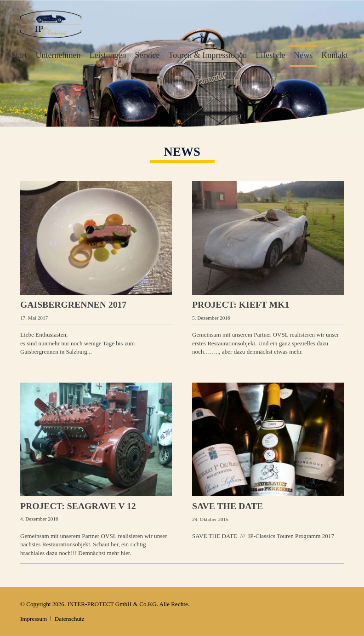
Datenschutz (70, 619)
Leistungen (108, 55)
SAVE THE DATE (227, 506)
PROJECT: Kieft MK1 (241, 304)
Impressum (34, 619)
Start (19, 55)
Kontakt (335, 55)
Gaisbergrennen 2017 (73, 304)
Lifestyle (270, 55)
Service (148, 55)
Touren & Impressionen (208, 55)
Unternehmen (58, 55)
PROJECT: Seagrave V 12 (78, 506)
